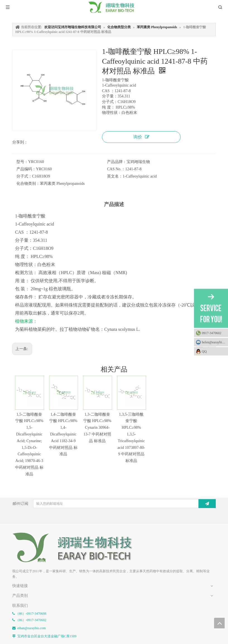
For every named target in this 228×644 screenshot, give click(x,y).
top (219, 623)
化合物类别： (28, 184)
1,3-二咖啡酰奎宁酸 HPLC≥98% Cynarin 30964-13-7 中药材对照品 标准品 (97, 428)
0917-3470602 (212, 333)
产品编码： (26, 169)
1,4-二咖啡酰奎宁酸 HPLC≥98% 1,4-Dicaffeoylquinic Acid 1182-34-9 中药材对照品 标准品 (63, 434)
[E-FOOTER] (76, 548)
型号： (22, 162)
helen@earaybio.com (215, 342)
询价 (141, 137)
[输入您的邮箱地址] (115, 504)
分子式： (24, 176)
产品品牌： (117, 162)
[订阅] (207, 504)
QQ (214, 351)
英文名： (115, 176)
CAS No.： (116, 169)
